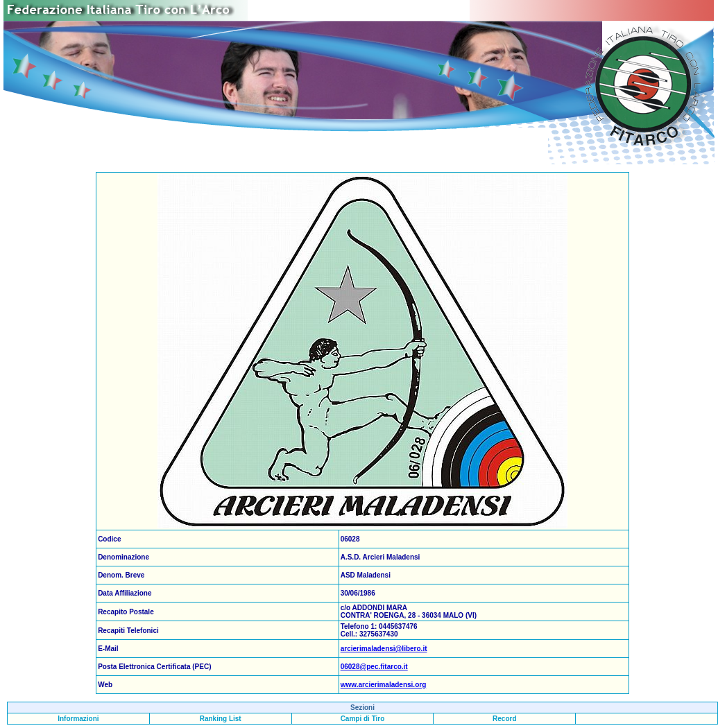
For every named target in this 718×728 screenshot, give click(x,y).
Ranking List (221, 719)
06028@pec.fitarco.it (374, 667)
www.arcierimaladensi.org (384, 685)
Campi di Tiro (363, 719)
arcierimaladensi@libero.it (384, 649)
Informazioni (78, 719)
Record (504, 719)
